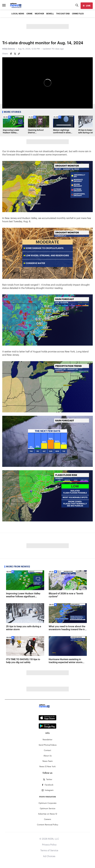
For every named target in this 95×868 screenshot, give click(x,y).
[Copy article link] (19, 54)
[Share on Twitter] (15, 54)
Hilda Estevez (9, 49)
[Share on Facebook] (11, 54)
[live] (87, 6)
